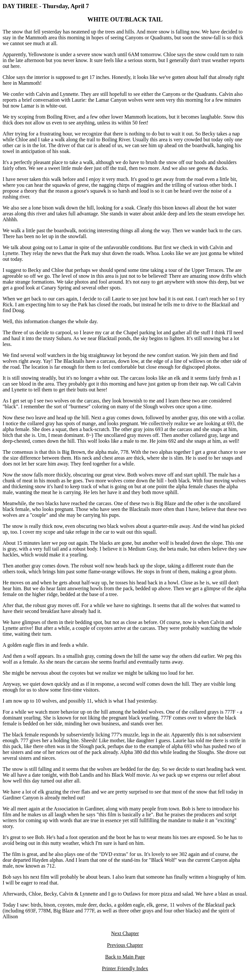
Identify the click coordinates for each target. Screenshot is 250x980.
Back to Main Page (125, 957)
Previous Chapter (125, 945)
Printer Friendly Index (125, 968)
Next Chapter (125, 933)
